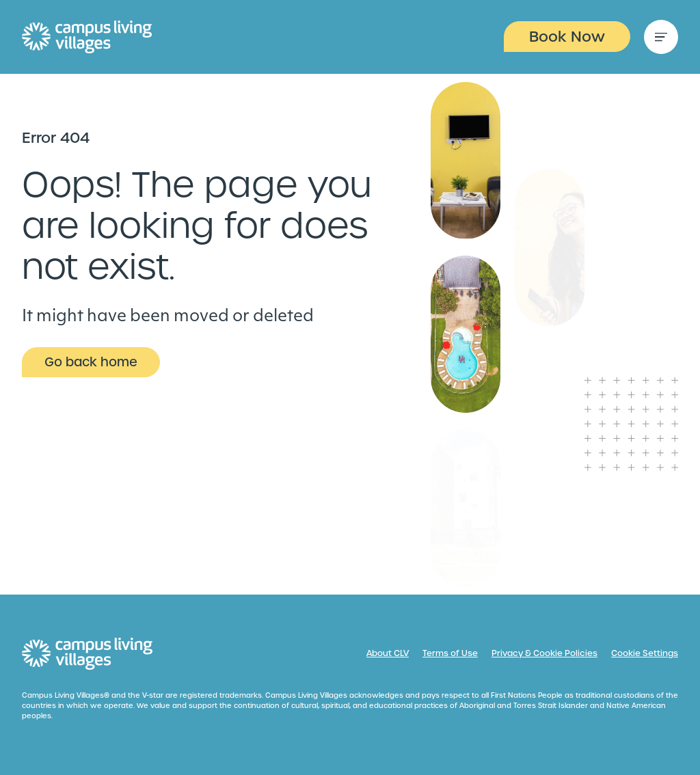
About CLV (388, 653)
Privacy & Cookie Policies (544, 653)
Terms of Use (450, 653)
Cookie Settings (645, 653)
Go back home (91, 362)
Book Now (567, 37)
